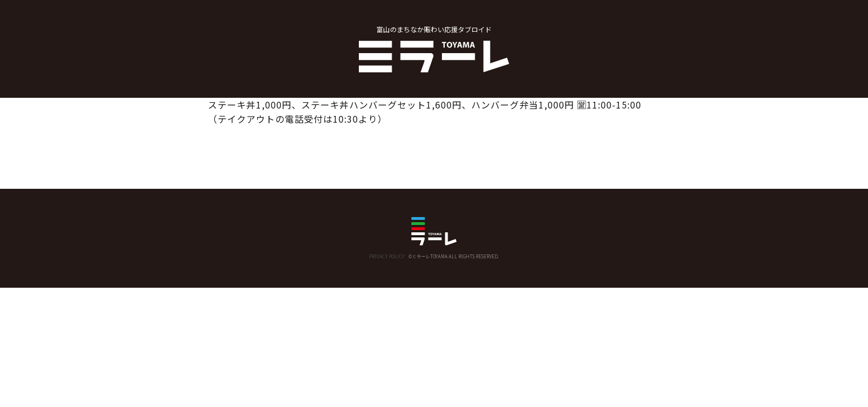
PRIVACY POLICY (387, 256)
